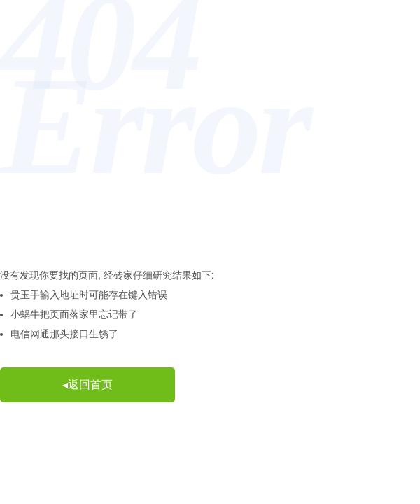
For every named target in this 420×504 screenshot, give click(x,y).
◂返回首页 (87, 385)
